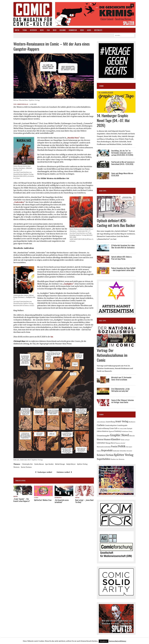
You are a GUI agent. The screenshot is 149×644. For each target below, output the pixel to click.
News (42, 30)
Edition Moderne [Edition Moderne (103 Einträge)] (103, 431)
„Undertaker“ (19, 202)
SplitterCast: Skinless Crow (43, 500)
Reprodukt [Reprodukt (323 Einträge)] (107, 450)
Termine (101, 86)
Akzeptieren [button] (104, 641)
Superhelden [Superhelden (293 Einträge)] (103, 459)
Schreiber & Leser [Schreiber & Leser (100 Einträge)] (126, 451)
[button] (95, 14)
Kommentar (73, 30)
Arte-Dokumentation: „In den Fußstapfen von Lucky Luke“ (120, 390)
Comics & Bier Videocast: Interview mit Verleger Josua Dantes (123, 401)
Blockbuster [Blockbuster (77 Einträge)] (132, 422)
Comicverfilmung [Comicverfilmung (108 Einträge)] (103, 428)
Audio (89, 30)
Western (16, 467)
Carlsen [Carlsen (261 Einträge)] (101, 425)
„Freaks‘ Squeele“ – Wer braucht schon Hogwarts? (22, 500)
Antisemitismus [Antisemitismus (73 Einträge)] (101, 422)
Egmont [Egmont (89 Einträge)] (111, 431)
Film (48, 30)
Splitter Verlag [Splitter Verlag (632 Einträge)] (124, 455)
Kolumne (63, 30)
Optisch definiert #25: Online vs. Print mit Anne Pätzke (122, 258)
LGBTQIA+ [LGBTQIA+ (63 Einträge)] (127, 440)
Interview (33, 30)
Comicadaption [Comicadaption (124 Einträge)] (111, 425)
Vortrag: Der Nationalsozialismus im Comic (112, 355)
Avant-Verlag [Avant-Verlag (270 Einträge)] (122, 421)
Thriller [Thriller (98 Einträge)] (113, 459)
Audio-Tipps (103, 191)
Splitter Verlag (82, 464)
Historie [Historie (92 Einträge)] (132, 436)
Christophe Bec (27, 464)
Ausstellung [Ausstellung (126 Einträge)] (110, 422)
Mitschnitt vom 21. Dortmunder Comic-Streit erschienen (121, 379)
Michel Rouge (60, 464)
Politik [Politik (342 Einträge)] (122, 446)
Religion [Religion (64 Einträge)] (99, 451)
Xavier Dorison (26, 467)
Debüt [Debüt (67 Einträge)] (125, 429)
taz (52, 337)
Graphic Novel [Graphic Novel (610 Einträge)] (119, 435)
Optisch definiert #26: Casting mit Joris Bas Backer (116, 223)
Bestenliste (98, 30)
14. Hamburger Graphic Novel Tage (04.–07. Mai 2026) (113, 120)
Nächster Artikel (64, 472)
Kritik (17, 30)
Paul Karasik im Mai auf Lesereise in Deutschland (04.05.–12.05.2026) (123, 163)
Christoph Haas (23, 104)
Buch (55, 30)
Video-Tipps (102, 321)
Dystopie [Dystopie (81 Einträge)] (130, 428)
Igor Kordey (49, 464)
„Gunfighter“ (68, 284)
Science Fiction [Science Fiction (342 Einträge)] (105, 455)
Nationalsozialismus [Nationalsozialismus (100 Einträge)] (104, 447)
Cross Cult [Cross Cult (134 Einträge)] (113, 428)
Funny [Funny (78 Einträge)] (131, 431)
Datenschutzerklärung (117, 641)
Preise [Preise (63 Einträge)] (127, 447)
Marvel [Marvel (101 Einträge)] (113, 443)
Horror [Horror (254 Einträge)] (100, 439)
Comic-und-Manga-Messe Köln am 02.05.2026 (122, 174)
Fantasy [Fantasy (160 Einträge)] (118, 431)
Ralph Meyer (71, 464)
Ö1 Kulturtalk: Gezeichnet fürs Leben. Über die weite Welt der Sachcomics (123, 246)
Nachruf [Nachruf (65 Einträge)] (123, 443)
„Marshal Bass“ (73, 138)
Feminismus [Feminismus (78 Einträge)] (125, 431)
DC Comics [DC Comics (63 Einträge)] (120, 429)
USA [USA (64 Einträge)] (117, 459)
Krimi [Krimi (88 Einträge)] (122, 440)
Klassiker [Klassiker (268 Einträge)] (116, 439)
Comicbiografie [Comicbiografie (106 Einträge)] (122, 425)
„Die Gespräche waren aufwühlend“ (62, 501)
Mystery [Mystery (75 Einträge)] (118, 443)
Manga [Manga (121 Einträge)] (108, 443)
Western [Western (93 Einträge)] (122, 459)
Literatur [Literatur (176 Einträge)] (101, 443)
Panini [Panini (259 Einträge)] (114, 446)
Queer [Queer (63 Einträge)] (130, 447)
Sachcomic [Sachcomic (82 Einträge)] (116, 451)
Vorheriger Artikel (44, 472)
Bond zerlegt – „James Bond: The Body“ (84, 501)
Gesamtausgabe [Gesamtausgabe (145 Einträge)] (103, 436)
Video (82, 30)
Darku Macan (39, 464)
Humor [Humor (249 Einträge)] (107, 439)
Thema (25, 30)
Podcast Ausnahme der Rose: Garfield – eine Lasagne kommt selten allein (123, 269)
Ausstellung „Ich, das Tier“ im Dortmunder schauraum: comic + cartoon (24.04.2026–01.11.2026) (122, 153)
